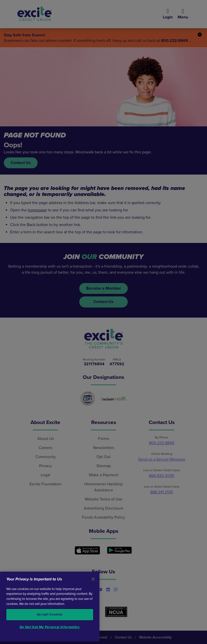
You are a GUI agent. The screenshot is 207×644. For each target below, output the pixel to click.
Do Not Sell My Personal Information (50, 627)
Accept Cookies (50, 614)
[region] (50, 607)
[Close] (93, 579)
